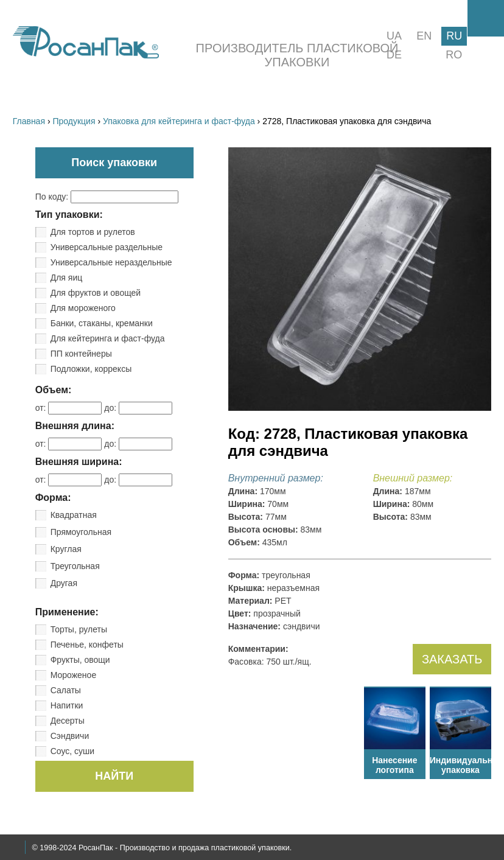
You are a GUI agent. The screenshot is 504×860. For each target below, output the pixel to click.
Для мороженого (83, 308)
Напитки (67, 705)
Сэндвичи (70, 736)
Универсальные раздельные (107, 247)
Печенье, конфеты (87, 645)
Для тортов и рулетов (93, 232)
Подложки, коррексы (91, 369)
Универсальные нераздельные (111, 262)
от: (70, 408)
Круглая (66, 549)
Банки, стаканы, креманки (102, 323)
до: (138, 408)
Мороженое (73, 675)
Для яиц (67, 278)
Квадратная (74, 515)
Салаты (66, 690)
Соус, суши (72, 751)
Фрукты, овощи (80, 660)
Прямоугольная (81, 532)
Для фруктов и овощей (96, 293)
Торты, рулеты (79, 629)
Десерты (68, 721)
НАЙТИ (114, 776)
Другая (64, 583)
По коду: (107, 197)
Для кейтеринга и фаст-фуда (108, 338)
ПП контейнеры (81, 354)
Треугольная (75, 566)
